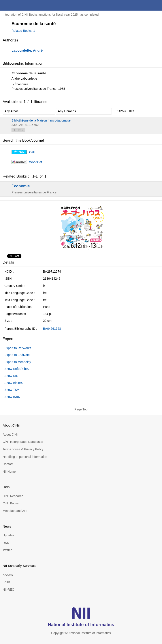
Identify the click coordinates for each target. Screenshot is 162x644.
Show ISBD (12, 397)
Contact (8, 464)
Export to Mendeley (18, 362)
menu (157, 5)
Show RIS (11, 376)
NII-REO (8, 590)
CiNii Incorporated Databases (23, 442)
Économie (21, 186)
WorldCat (36, 162)
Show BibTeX (14, 383)
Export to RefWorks (18, 348)
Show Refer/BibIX (17, 369)
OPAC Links (123, 111)
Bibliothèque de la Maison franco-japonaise (41, 120)
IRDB (6, 582)
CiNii (19, 5)
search (146, 5)
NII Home (9, 472)
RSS (6, 543)
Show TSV (12, 390)
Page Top (81, 409)
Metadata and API (15, 511)
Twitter (7, 550)
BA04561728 (52, 329)
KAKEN (8, 575)
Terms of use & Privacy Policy (23, 449)
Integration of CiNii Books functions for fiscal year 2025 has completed (51, 15)
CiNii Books (11, 503)
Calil (32, 152)
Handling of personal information (25, 457)
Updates (8, 535)
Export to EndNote (17, 355)
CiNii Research (13, 496)
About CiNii (10, 434)
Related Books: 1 (23, 31)
